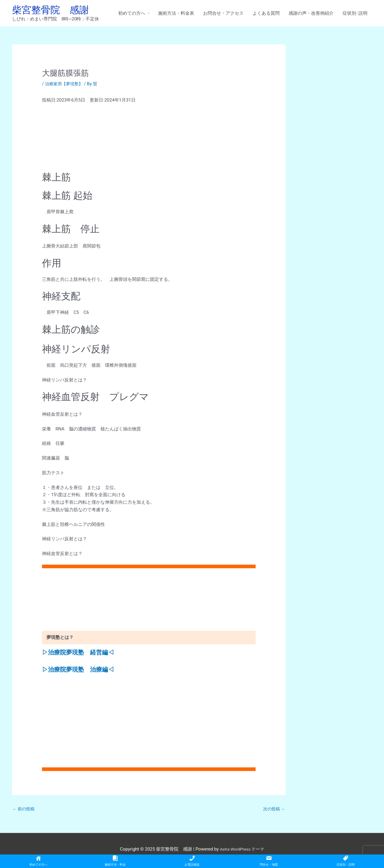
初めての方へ (132, 14)
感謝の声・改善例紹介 (311, 14)
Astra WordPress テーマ (242, 852)
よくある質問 (266, 14)
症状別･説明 (355, 14)
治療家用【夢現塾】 (65, 86)
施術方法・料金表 (176, 14)
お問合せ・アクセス (223, 14)
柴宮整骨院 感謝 (54, 11)
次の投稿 (273, 811)
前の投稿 (24, 811)
